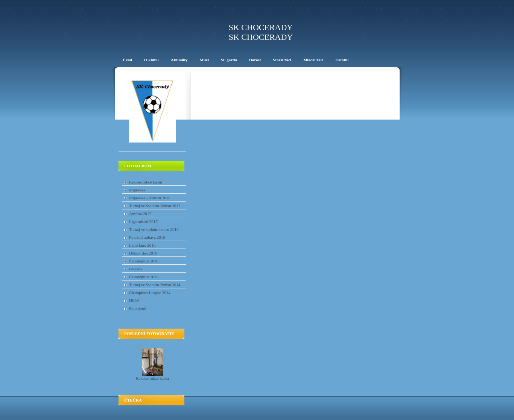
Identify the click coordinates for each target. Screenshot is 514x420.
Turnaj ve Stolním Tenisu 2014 (155, 285)
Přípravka (137, 190)
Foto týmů (138, 308)
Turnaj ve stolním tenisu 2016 (154, 229)
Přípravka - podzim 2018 (150, 198)
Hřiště (134, 300)
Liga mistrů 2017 (143, 221)
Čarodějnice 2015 (144, 277)
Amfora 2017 (140, 214)
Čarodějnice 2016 (144, 261)
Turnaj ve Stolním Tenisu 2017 (155, 206)
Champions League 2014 (150, 293)
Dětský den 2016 (143, 253)
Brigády (136, 269)
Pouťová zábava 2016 (147, 237)
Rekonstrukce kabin (146, 182)
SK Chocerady (261, 27)
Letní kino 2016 (142, 245)
